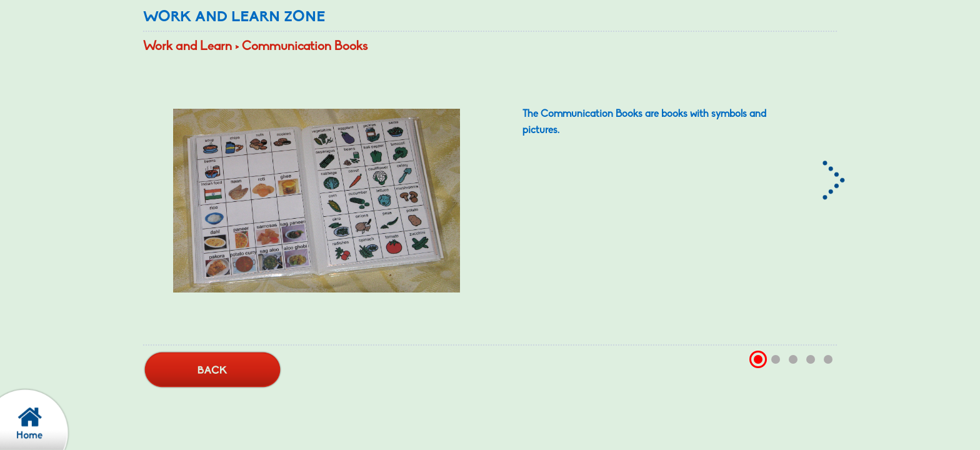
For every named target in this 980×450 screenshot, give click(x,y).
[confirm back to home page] (41, 419)
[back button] (212, 371)
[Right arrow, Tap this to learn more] (835, 172)
